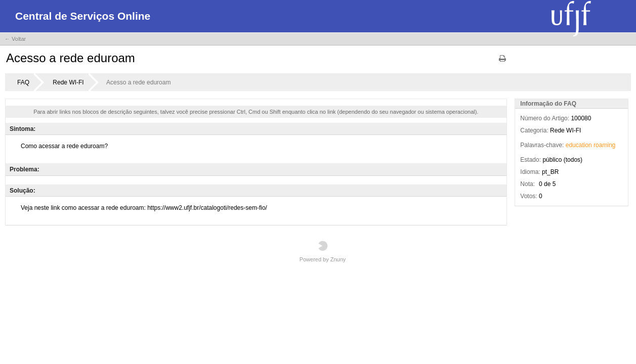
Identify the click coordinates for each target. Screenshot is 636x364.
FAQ (23, 82)
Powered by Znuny (323, 252)
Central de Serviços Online (83, 16)
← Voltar (15, 39)
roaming (604, 145)
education (579, 145)
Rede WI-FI (68, 82)
